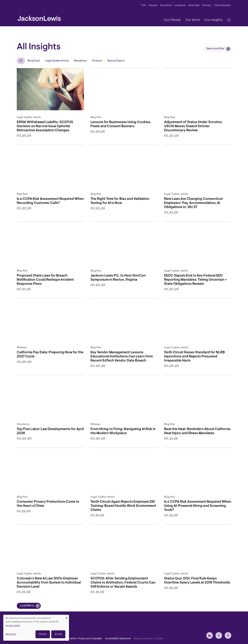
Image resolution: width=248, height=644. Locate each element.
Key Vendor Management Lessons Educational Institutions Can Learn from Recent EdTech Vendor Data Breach (122, 357)
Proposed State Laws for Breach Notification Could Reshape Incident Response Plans (45, 280)
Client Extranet (222, 6)
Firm (144, 6)
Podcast (97, 61)
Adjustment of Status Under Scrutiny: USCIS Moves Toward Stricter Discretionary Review (193, 126)
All (21, 61)
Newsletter (81, 61)
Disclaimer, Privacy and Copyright (83, 638)
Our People (172, 20)
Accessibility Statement (118, 638)
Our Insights (214, 20)
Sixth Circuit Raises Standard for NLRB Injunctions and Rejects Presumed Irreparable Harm (194, 357)
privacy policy (13, 626)
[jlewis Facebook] (228, 635)
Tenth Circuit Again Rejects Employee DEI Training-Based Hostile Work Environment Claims (123, 506)
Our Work (193, 20)
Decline (43, 634)
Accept (58, 634)
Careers (153, 6)
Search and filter (215, 49)
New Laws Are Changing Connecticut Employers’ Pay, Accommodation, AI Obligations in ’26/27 (193, 203)
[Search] (227, 20)
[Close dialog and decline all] (67, 617)
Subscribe (194, 6)
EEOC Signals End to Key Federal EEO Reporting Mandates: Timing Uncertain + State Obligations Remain (195, 280)
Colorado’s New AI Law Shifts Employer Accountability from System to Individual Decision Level (49, 583)
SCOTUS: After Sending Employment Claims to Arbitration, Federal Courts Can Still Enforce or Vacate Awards (123, 583)
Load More (27, 606)
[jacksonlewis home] (39, 17)
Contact (207, 6)
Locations (180, 6)
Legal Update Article (57, 61)
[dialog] (36, 628)
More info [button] (11, 634)
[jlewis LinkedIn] (210, 635)
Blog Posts (34, 61)
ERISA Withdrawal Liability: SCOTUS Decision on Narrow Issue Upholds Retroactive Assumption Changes (45, 126)
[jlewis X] (219, 635)
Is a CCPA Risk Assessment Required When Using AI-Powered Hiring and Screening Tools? (198, 506)
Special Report (116, 61)
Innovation (166, 6)
